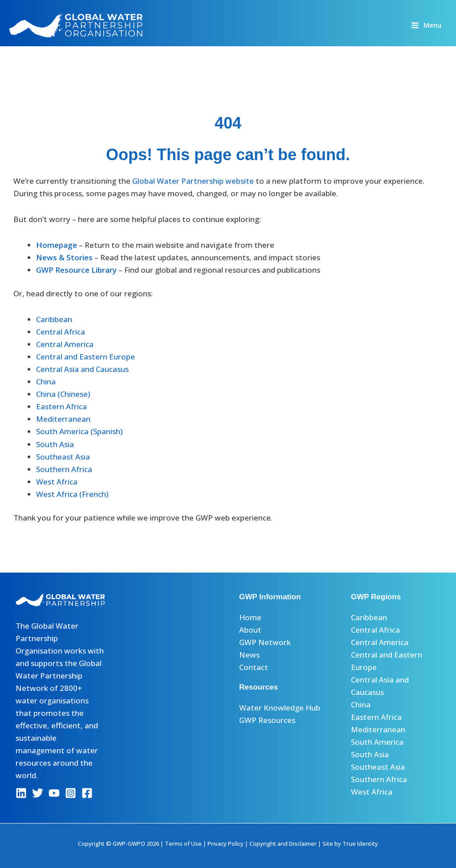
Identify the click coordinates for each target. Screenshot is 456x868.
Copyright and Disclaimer (283, 844)
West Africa (57, 482)
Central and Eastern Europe (85, 357)
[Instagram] (71, 793)
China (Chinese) (63, 394)
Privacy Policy (226, 844)
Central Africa (61, 332)
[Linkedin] (21, 793)
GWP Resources (267, 720)
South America (377, 742)
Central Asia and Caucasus (82, 369)
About (250, 630)
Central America (65, 344)
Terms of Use (183, 844)
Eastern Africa (61, 406)
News (249, 655)
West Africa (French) (72, 494)
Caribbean (54, 319)
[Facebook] (87, 793)
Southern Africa (64, 469)
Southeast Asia (63, 457)
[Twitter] (38, 793)
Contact (254, 667)
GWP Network (265, 642)
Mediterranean (63, 419)
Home (250, 617)
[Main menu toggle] (426, 25)
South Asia (55, 444)
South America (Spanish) (79, 431)
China (46, 382)
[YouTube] (54, 793)
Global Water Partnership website (193, 181)
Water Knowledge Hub (280, 708)
